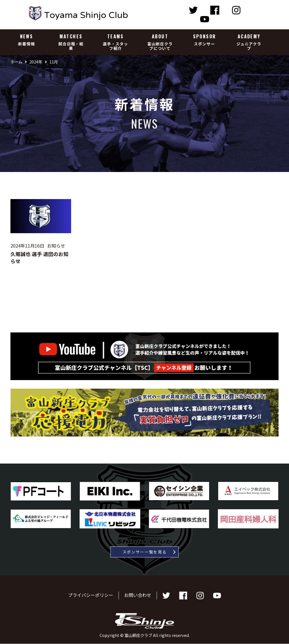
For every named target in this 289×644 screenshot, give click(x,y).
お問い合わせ (138, 595)
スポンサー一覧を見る (145, 552)
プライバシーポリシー (91, 595)
